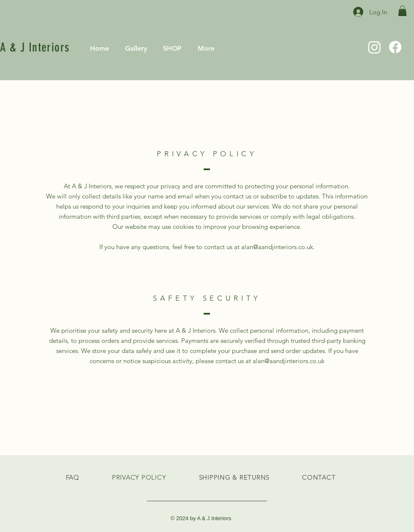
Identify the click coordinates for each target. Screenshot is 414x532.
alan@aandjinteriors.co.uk (289, 361)
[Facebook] (395, 47)
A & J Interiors (35, 47)
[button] (402, 11)
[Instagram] (375, 47)
